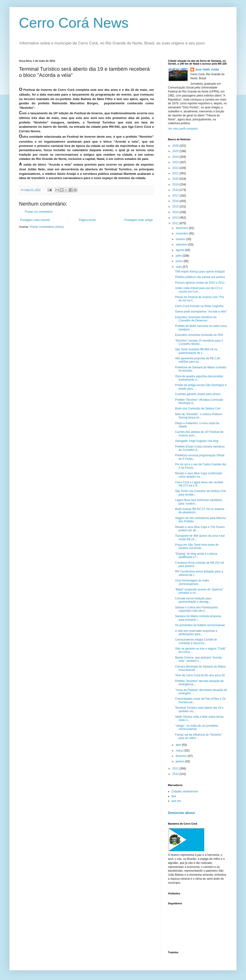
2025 (176, 151)
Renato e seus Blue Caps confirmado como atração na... (199, 475)
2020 (176, 179)
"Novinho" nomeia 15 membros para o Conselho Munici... (199, 342)
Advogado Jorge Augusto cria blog (197, 441)
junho (180, 261)
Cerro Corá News (74, 23)
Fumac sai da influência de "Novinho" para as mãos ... (199, 736)
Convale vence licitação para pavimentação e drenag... (193, 600)
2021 (176, 173)
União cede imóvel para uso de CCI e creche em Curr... (199, 290)
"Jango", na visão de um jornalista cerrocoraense (196, 727)
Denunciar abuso (181, 813)
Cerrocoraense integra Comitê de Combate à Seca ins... (196, 641)
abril (179, 745)
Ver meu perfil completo (183, 129)
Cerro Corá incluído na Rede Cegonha (199, 306)
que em (176, 801)
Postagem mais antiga (138, 220)
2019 (176, 185)
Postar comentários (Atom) (47, 227)
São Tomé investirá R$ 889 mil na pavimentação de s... (196, 351)
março (180, 751)
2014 (176, 212)
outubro (181, 239)
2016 (176, 201)
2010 (176, 774)
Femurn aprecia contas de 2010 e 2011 (200, 283)
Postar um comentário (39, 212)
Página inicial (87, 220)
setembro (182, 245)
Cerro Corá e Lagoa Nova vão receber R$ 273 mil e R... (199, 484)
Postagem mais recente (35, 220)
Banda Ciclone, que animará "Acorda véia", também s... (198, 659)
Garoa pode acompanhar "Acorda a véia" (201, 312)
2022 (176, 168)
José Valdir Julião (207, 70)
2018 (176, 190)
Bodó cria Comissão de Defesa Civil (198, 409)
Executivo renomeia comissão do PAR (199, 335)
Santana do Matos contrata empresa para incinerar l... (198, 618)
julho (179, 256)
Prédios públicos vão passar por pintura (200, 277)
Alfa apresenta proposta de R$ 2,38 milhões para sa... (197, 360)
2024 (176, 157)
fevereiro (182, 756)
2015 (176, 207)
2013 (176, 218)
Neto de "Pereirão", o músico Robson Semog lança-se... (199, 416)
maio (179, 267)
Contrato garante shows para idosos (198, 394)
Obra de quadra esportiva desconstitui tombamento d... (199, 378)
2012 (176, 223)
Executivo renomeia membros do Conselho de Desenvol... (196, 319)
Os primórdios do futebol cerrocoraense (200, 625)
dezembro (182, 228)
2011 (176, 769)
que (174, 796)
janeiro (180, 761)
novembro (182, 233)
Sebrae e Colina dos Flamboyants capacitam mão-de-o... (196, 609)
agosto (180, 250)
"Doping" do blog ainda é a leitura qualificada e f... (196, 555)
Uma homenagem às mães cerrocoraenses (192, 582)
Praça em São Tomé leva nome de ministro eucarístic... (197, 546)
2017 (176, 196)
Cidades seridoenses (185, 791)
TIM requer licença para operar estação (200, 272)
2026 (176, 146)
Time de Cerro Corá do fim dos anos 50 (200, 675)
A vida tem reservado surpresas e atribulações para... (196, 633)
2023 (176, 162)
